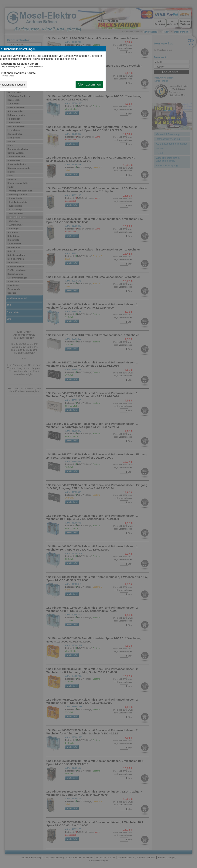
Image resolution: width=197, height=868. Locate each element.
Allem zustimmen (89, 84)
